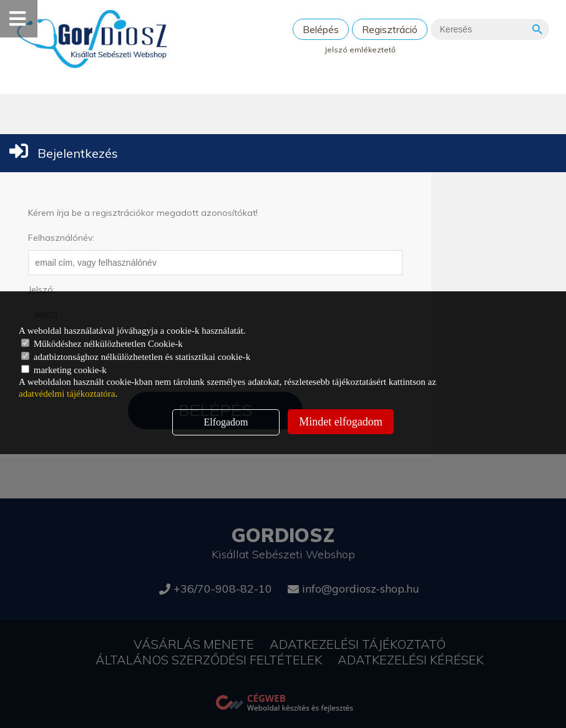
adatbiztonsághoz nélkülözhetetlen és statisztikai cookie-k (136, 357)
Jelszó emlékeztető (360, 50)
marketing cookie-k (64, 370)
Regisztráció (390, 29)
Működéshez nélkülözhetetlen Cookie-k (102, 344)
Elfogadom (226, 422)
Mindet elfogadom (340, 422)
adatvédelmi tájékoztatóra (67, 394)
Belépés (321, 29)
